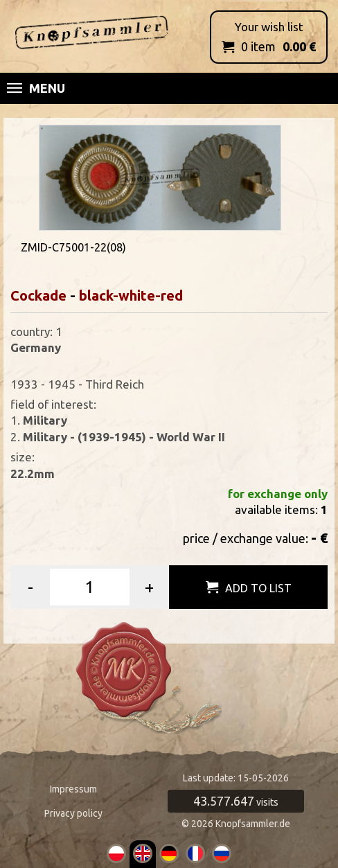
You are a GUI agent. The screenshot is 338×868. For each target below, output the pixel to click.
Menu (36, 88)
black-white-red (131, 295)
